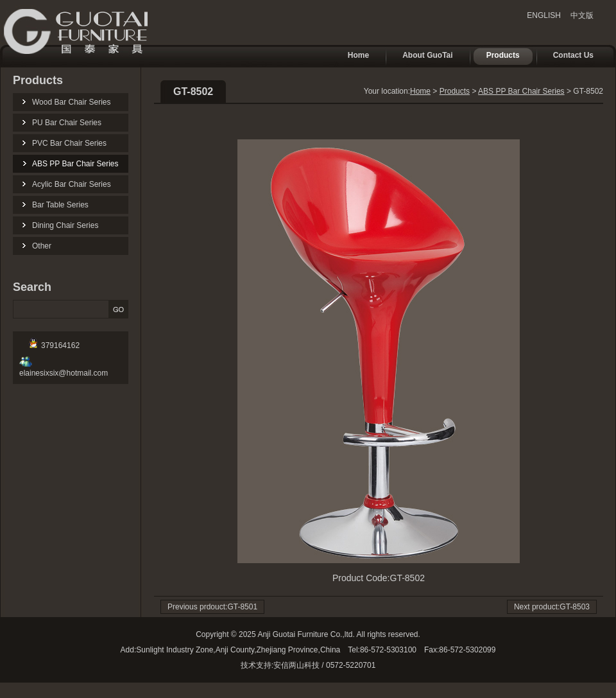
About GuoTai (421, 56)
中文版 (582, 15)
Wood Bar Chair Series (72, 102)
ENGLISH (544, 15)
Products (497, 56)
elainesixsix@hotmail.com (64, 369)
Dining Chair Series (65, 225)
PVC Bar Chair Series (69, 143)
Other (42, 246)
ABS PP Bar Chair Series (75, 164)
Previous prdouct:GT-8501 (212, 607)
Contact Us (567, 56)
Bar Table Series (60, 205)
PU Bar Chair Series (67, 123)
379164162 (54, 345)
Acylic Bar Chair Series (72, 184)
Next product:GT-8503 (552, 607)
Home (352, 56)
